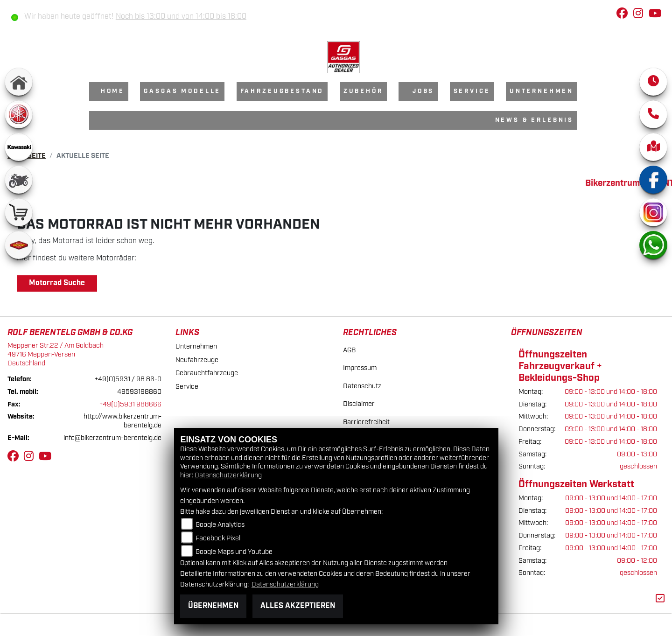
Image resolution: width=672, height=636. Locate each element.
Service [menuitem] (472, 91)
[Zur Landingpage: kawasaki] (19, 147)
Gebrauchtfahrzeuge (207, 373)
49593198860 (139, 392)
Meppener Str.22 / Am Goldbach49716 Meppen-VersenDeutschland (56, 354)
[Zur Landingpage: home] (19, 82)
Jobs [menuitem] (423, 91)
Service (187, 387)
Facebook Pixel (218, 538)
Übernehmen (213, 606)
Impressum (360, 368)
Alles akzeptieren (298, 606)
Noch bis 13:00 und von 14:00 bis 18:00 (181, 17)
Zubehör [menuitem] (363, 91)
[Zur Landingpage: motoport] (19, 245)
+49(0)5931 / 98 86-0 (128, 379)
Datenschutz (362, 386)
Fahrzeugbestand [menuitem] (282, 91)
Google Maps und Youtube (234, 552)
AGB (349, 350)
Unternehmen (196, 346)
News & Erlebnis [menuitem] (535, 120)
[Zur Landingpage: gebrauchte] (19, 180)
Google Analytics (220, 525)
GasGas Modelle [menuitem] (182, 91)
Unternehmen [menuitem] (542, 91)
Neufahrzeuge (197, 360)
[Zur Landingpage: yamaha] (19, 114)
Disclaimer (359, 404)
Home (113, 91)
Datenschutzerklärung (228, 475)
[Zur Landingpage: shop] (19, 212)
